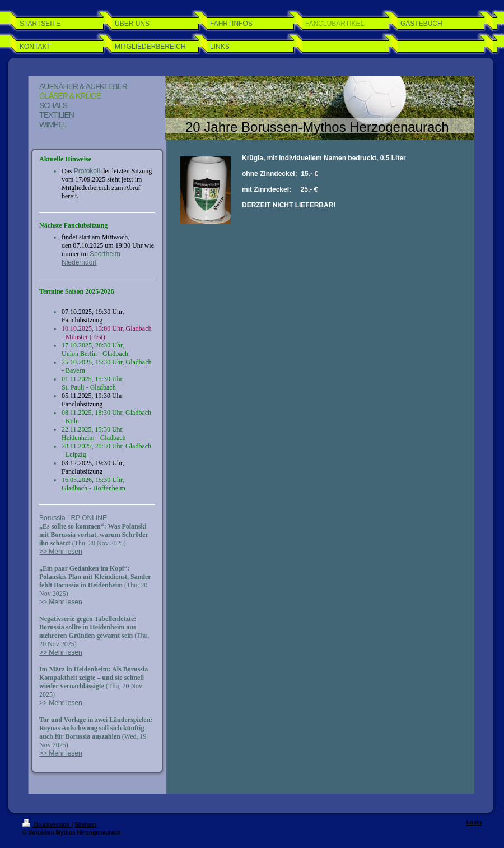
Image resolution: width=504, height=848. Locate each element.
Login (474, 822)
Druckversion (47, 825)
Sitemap (85, 825)
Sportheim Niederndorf (91, 258)
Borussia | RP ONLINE (73, 518)
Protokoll (87, 171)
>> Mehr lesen (61, 552)
